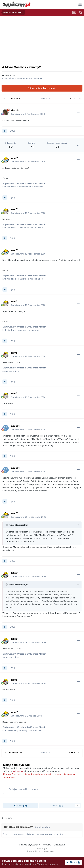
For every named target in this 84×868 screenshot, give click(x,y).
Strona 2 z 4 (45, 99)
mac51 (12, 75)
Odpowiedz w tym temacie (42, 88)
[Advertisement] (42, 39)
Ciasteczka (59, 845)
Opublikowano (28, 114)
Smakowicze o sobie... (33, 78)
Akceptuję (73, 862)
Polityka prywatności (30, 845)
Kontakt (47, 845)
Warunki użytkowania (47, 864)
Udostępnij (20, 805)
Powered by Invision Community (42, 851)
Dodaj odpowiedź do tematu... (23, 789)
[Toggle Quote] (7, 525)
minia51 (15, 426)
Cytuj (12, 131)
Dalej (73, 99)
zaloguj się (18, 771)
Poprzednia (14, 99)
